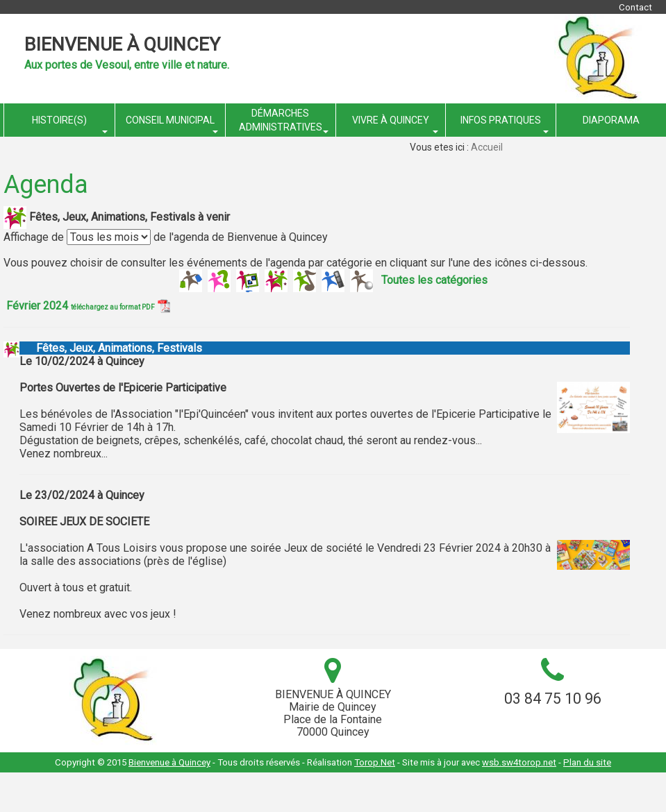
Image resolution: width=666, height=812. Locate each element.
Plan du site (587, 762)
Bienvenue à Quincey (122, 44)
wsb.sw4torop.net (519, 762)
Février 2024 (88, 306)
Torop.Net (375, 762)
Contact (635, 7)
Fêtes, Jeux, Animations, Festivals (111, 348)
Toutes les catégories (434, 279)
